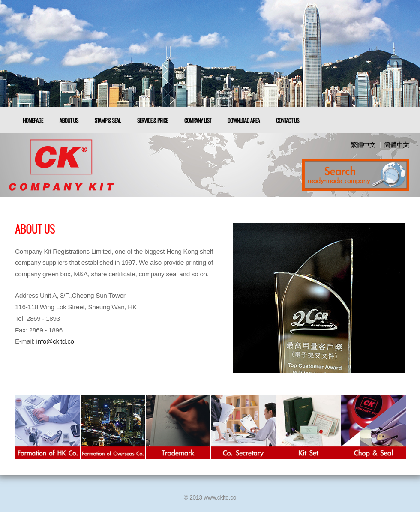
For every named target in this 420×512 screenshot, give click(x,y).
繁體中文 (363, 145)
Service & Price (153, 120)
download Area (244, 120)
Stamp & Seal (108, 120)
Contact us (288, 120)
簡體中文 (397, 145)
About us (69, 120)
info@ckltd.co (55, 341)
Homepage (33, 120)
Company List (198, 120)
